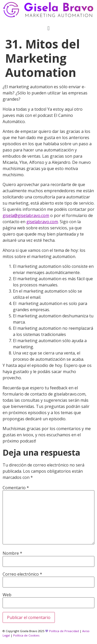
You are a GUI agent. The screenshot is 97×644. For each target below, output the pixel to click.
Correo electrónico (22, 574)
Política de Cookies (26, 635)
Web (7, 595)
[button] (48, 28)
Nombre (12, 553)
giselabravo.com (42, 222)
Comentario (16, 488)
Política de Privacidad (64, 631)
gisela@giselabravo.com (26, 215)
